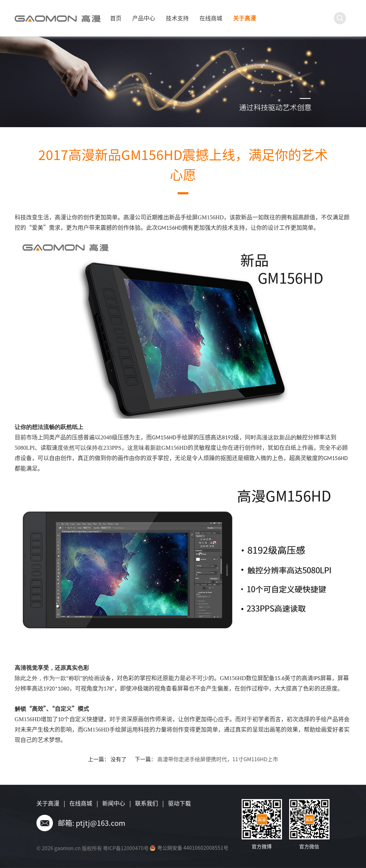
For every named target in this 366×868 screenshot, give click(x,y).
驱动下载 (179, 803)
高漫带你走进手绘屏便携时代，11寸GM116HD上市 (218, 759)
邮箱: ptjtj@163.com (92, 823)
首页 (116, 18)
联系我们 (147, 803)
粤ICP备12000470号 (126, 848)
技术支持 (177, 18)
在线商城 (211, 18)
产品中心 (144, 18)
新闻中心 (114, 803)
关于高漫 (244, 18)
